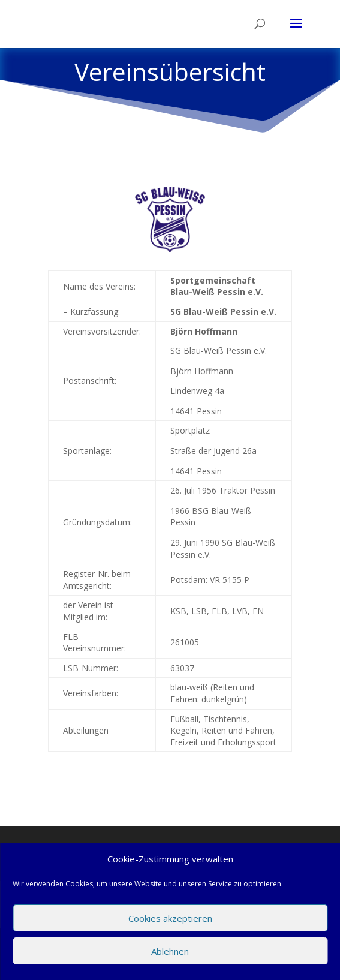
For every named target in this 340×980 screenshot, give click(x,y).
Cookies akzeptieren (170, 918)
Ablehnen (170, 951)
